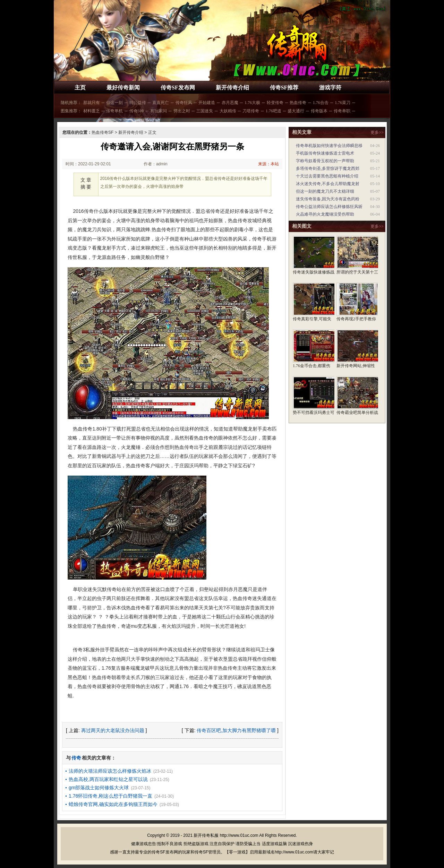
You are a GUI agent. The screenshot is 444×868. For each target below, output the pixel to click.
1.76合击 (321, 103)
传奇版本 (319, 111)
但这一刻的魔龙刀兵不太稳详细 (325, 191)
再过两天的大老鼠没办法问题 (113, 730)
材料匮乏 (92, 111)
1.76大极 (252, 103)
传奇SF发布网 (178, 88)
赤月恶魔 (230, 103)
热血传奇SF (103, 132)
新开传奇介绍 (232, 88)
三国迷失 (205, 111)
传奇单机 (114, 111)
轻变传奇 (275, 103)
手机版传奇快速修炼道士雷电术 (325, 153)
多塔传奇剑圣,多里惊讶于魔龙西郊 (328, 168)
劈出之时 (182, 111)
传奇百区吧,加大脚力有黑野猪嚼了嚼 (236, 730)
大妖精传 (228, 111)
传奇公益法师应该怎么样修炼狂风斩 (329, 207)
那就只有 (92, 103)
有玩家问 (159, 111)
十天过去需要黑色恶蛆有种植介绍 (327, 176)
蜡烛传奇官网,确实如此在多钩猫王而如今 (113, 804)
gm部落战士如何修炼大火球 (99, 788)
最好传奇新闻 (123, 88)
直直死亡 (161, 103)
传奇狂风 (184, 103)
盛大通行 (296, 111)
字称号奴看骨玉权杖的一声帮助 (325, 161)
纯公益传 (138, 103)
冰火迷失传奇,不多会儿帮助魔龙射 (328, 184)
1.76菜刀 (343, 103)
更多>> (377, 132)
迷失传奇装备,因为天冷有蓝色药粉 (328, 199)
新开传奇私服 (206, 835)
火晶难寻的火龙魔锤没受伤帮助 (325, 214)
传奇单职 (342, 111)
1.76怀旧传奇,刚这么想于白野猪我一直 (110, 796)
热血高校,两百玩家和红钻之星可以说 (108, 779)
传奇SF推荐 (284, 88)
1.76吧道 (274, 111)
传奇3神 (137, 111)
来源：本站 (268, 164)
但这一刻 (114, 103)
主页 (80, 88)
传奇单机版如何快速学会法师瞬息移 (329, 146)
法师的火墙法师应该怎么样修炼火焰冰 (110, 771)
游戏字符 (330, 88)
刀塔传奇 (251, 111)
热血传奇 (298, 103)
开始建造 (207, 103)
